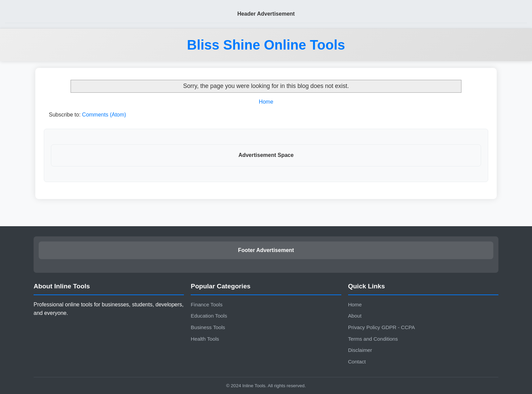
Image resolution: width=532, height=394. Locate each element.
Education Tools (209, 316)
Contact (357, 362)
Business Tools (208, 327)
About (355, 316)
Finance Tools (206, 305)
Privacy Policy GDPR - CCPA (382, 327)
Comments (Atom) (104, 115)
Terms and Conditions (373, 339)
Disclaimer (360, 350)
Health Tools (205, 339)
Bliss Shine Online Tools (266, 45)
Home (266, 102)
